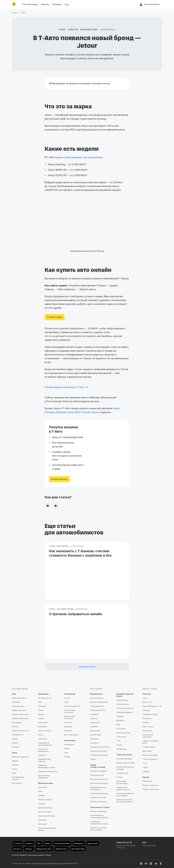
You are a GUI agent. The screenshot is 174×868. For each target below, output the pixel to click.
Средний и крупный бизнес (125, 695)
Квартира (68, 727)
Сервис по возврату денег (151, 742)
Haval (116, 408)
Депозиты (94, 739)
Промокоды (147, 731)
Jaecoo (95, 412)
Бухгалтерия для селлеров (122, 782)
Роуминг (42, 804)
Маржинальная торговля (44, 760)
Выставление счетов (99, 779)
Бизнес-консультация (99, 702)
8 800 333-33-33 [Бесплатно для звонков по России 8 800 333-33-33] (124, 843)
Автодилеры (121, 749)
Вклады (15, 727)
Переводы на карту (150, 714)
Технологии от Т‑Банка (100, 807)
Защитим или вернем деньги (47, 829)
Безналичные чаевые (99, 783)
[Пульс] (141, 864)
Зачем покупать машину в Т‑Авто (65, 387)
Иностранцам (18, 706)
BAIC (78, 412)
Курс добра (147, 751)
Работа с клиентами (151, 789)
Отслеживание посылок (18, 778)
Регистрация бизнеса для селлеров (125, 795)
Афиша (15, 761)
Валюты (41, 714)
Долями (15, 743)
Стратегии (42, 739)
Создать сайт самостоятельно (123, 788)
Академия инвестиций (48, 771)
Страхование (70, 694)
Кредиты (94, 718)
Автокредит (17, 722)
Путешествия (70, 740)
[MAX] (151, 864)
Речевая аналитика (98, 811)
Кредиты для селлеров (126, 763)
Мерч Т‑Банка (148, 727)
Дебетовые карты (19, 698)
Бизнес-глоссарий (150, 755)
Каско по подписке (72, 706)
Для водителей (89, 30)
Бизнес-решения (123, 733)
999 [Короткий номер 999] (144, 843)
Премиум (16, 702)
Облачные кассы (97, 775)
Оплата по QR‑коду (98, 798)
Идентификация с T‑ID (152, 706)
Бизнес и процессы (150, 785)
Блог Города (17, 783)
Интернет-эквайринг (99, 771)
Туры (66, 753)
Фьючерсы (42, 727)
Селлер (119, 777)
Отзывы (146, 722)
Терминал (42, 755)
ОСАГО (67, 698)
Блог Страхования (72, 735)
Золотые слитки (45, 731)
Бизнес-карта (96, 735)
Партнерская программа (148, 736)
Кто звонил (43, 824)
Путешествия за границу (70, 711)
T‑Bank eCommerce (124, 755)
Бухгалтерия (95, 731)
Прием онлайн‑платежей (98, 766)
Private (15, 739)
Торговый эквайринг (125, 712)
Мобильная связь (46, 783)
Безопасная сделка (98, 802)
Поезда (67, 757)
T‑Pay (145, 698)
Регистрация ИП (97, 706)
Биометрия (147, 718)
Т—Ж (145, 763)
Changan (50, 412)
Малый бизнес (97, 694)
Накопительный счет (21, 731)
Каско (67, 702)
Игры (14, 773)
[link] (55, 317)
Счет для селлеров (124, 759)
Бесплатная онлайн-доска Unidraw (99, 829)
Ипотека (15, 747)
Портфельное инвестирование (45, 744)
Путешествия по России (70, 717)
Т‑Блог (145, 767)
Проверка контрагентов (100, 747)
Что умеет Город (65, 609)
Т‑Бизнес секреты (150, 759)
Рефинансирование (20, 718)
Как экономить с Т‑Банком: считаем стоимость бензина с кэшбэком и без (87, 553)
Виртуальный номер (46, 816)
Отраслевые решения (99, 793)
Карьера (146, 777)
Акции (41, 710)
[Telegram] (156, 864)
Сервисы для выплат (125, 708)
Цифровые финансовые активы (47, 766)
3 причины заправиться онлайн (76, 614)
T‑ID (118, 741)
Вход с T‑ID (147, 702)
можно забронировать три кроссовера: (79, 157)
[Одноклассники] (161, 864)
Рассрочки (95, 743)
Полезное (147, 694)
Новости (73, 30)
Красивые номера (45, 808)
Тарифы (41, 795)
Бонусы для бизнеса (99, 751)
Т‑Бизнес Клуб (122, 773)
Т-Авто (62, 30)
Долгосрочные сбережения (44, 777)
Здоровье (68, 731)
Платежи (146, 710)
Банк (14, 694)
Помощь (146, 771)
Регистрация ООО (98, 710)
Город (14, 753)
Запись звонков (45, 812)
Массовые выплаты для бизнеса (98, 788)
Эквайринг (95, 714)
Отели (67, 749)
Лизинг (93, 759)
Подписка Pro (18, 735)
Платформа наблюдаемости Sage (99, 823)
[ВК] (146, 864)
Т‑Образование (149, 747)
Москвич (62, 412)
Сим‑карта (42, 787)
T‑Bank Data (121, 737)
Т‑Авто (15, 769)
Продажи (94, 727)
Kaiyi (71, 412)
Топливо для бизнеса (99, 755)
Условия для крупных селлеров (125, 768)
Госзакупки (95, 722)
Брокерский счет (45, 698)
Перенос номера (45, 800)
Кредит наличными (20, 714)
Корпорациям (122, 700)
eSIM (40, 791)
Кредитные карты (19, 710)
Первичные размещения (43, 750)
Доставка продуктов (20, 757)
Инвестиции (43, 694)
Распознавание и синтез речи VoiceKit (99, 817)
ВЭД (118, 725)
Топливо (15, 765)
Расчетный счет (97, 698)
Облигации (43, 722)
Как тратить (63, 546)
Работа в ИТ (147, 781)
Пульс (41, 735)
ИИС (40, 702)
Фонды (41, 718)
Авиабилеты (69, 745)
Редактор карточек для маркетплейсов (125, 801)
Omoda (86, 412)
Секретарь (42, 820)
